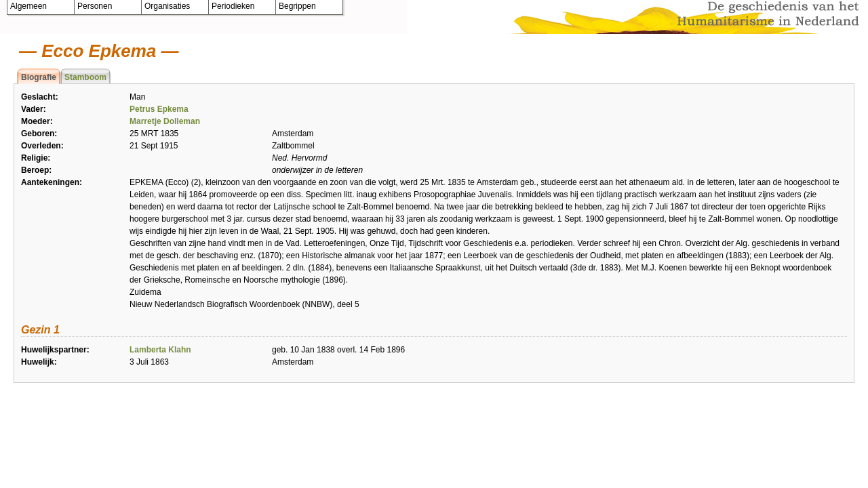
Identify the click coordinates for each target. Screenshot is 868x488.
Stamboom (85, 77)
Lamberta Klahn (160, 350)
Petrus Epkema (159, 109)
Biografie (39, 77)
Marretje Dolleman (165, 121)
